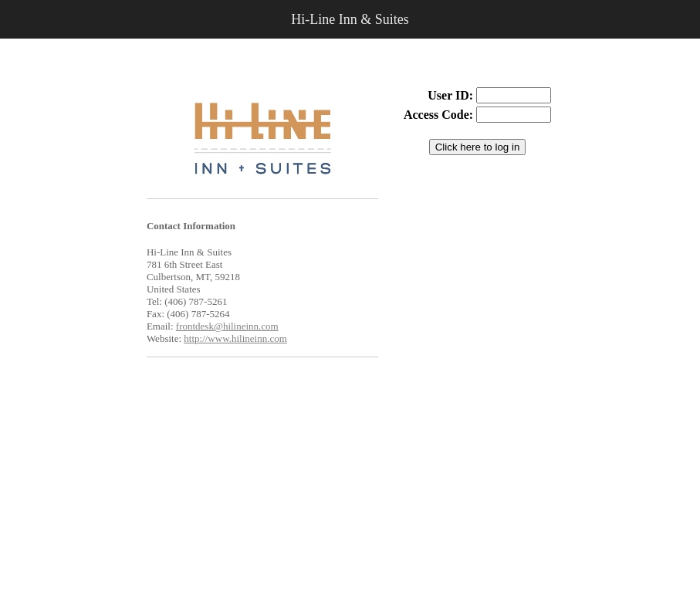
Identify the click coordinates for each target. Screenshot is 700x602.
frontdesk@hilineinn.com (227, 326)
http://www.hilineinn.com (235, 338)
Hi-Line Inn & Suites (350, 19)
